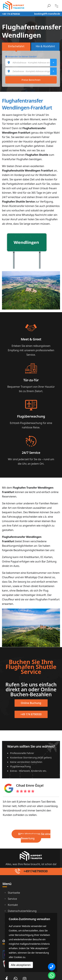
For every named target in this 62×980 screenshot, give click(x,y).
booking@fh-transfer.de (47, 14)
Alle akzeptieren (21, 965)
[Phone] (52, 967)
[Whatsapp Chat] (52, 975)
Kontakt (13, 905)
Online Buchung (31, 703)
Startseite (14, 893)
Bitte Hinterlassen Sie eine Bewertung (34, 836)
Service (12, 899)
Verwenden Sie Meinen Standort (21, 57)
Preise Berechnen (31, 80)
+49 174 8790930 (11, 14)
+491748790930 (36, 871)
